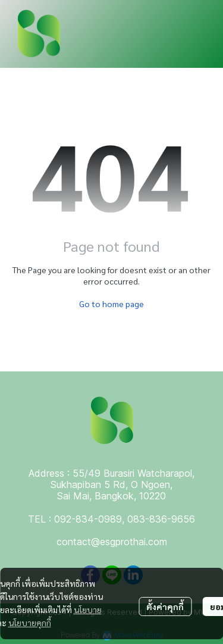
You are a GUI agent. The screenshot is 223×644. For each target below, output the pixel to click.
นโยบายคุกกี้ (30, 623)
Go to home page (111, 304)
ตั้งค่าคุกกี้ (165, 607)
